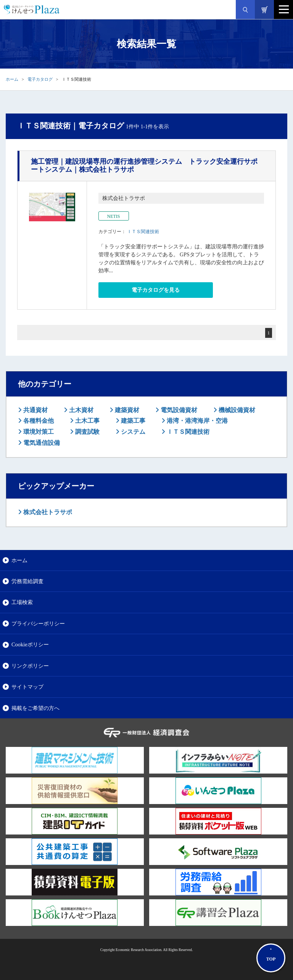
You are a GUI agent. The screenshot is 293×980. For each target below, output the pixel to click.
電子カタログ (40, 79)
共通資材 (35, 410)
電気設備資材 (178, 410)
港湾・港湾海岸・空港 (196, 421)
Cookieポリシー (30, 644)
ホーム (12, 79)
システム (132, 432)
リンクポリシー (30, 666)
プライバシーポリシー (38, 623)
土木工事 (87, 421)
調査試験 (87, 432)
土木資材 (80, 410)
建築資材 (126, 410)
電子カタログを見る (156, 290)
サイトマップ (27, 687)
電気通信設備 (41, 443)
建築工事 (132, 421)
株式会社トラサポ (47, 512)
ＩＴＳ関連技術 (143, 232)
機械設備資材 (236, 410)
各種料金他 (38, 421)
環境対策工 (38, 432)
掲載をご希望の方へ (35, 708)
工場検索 (22, 602)
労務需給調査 (27, 581)
